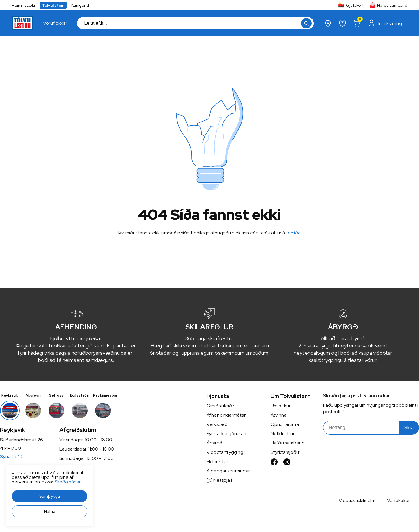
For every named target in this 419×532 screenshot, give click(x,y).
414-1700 (10, 448)
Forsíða (293, 233)
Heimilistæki (23, 5)
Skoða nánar (68, 482)
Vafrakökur (398, 500)
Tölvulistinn (53, 5)
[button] (49, 496)
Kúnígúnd (80, 5)
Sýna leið (11, 457)
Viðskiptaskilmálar (357, 500)
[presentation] (55, 23)
